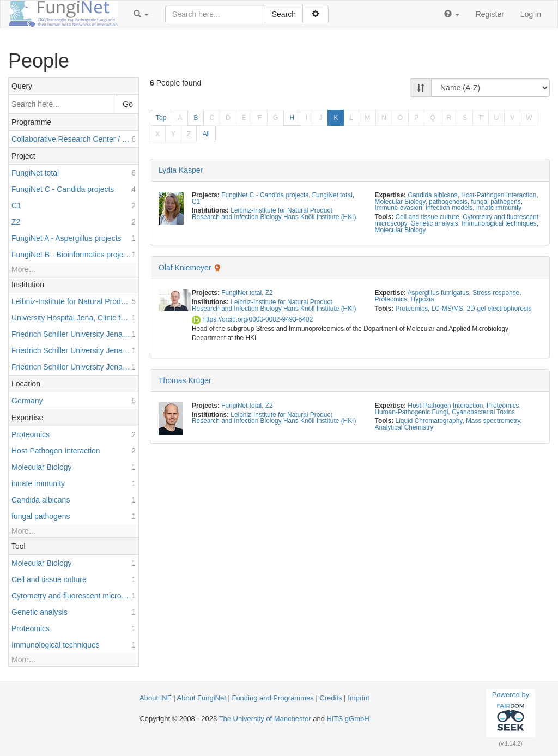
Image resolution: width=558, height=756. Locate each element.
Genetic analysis (434, 223)
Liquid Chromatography (429, 421)
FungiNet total (332, 195)
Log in (531, 14)
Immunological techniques (499, 223)
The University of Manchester (265, 719)
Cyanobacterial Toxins (483, 412)
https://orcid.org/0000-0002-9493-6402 (252, 319)
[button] (141, 14)
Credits (330, 698)
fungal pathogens (496, 202)
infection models (449, 208)
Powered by (511, 713)
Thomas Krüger (185, 380)
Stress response (496, 293)
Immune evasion (399, 208)
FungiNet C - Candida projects (265, 195)
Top (161, 118)
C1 (196, 202)
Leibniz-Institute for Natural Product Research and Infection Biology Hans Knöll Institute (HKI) (274, 214)
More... (23, 269)
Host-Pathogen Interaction (499, 195)
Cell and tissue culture (427, 217)
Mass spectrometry (493, 421)
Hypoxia (423, 299)
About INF (156, 698)
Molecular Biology (400, 202)
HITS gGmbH (348, 719)
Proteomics (391, 299)
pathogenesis (448, 202)
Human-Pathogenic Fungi (412, 412)
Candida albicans (432, 195)
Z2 (269, 293)
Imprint (359, 698)
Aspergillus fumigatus (438, 293)
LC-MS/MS (447, 309)
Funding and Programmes (272, 698)
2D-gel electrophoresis (499, 309)
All (206, 134)
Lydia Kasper (181, 170)
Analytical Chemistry (404, 427)
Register (490, 14)
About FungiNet (202, 698)
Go (128, 104)
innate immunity (499, 208)
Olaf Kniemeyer (185, 268)
